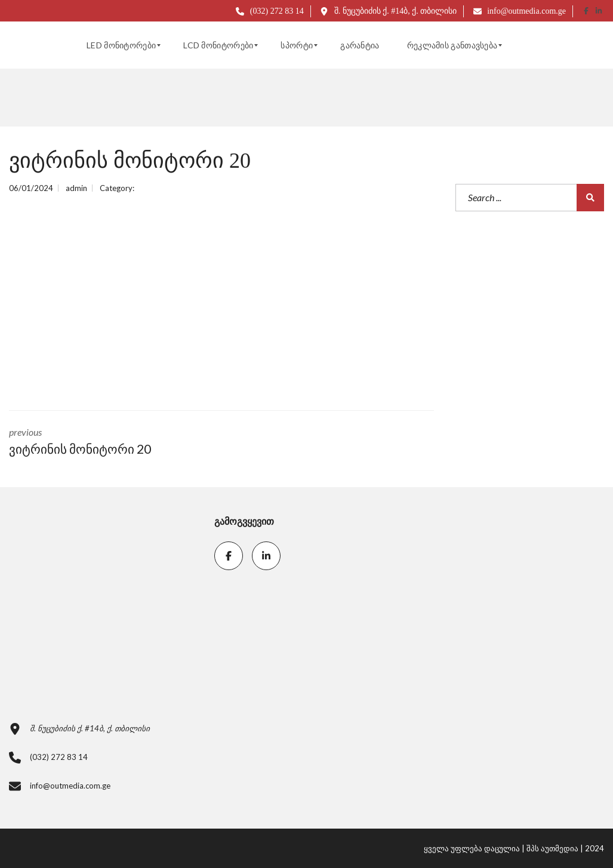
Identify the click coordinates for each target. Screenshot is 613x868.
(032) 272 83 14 (269, 11)
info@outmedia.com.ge (520, 11)
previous (106, 442)
